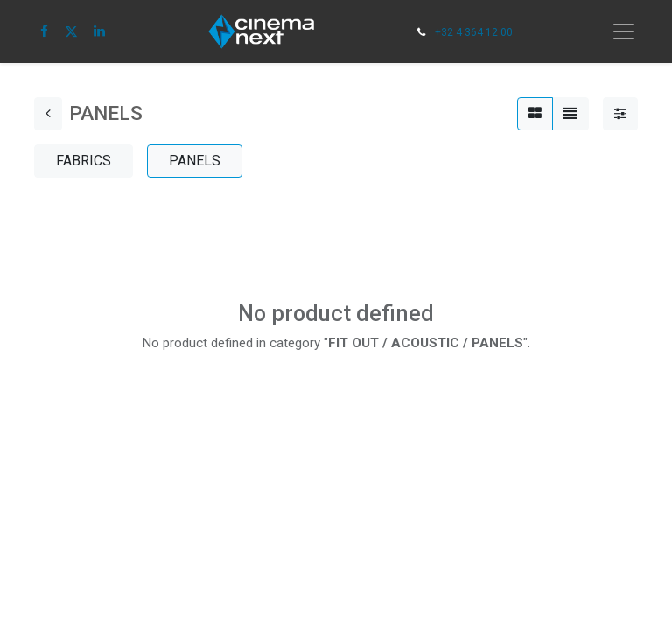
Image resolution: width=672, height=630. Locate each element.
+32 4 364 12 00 (474, 32)
